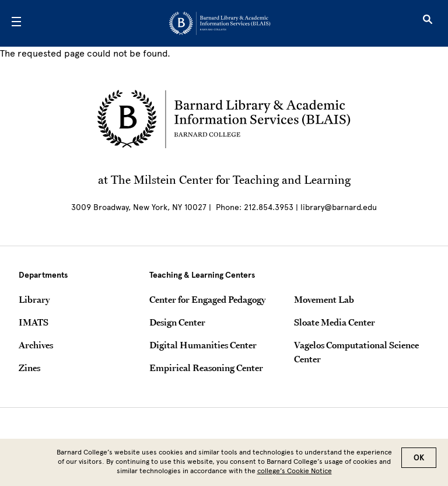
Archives (36, 345)
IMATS (34, 322)
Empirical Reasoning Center (206, 368)
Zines (29, 368)
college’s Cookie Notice (295, 474)
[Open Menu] (16, 23)
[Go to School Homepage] (220, 23)
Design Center (177, 322)
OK (419, 461)
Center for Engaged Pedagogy (207, 299)
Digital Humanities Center (203, 345)
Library (34, 299)
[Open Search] (428, 23)
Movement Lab (324, 299)
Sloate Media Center (335, 322)
